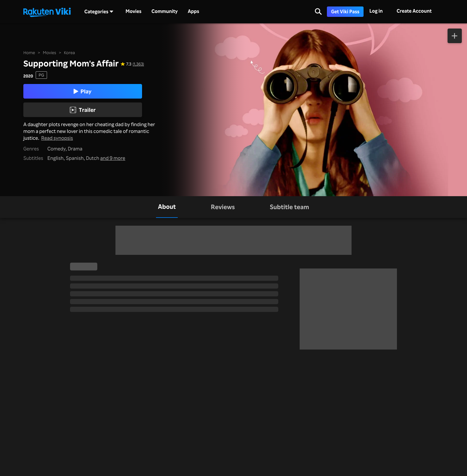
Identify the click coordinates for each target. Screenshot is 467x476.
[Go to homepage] (47, 12)
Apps (193, 11)
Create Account (414, 11)
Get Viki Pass (345, 12)
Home (29, 53)
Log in (376, 11)
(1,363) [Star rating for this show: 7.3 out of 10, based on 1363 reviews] (138, 64)
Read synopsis (57, 138)
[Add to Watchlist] (455, 36)
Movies (133, 11)
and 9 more (113, 158)
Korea (69, 53)
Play (83, 91)
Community (165, 11)
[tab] (167, 207)
